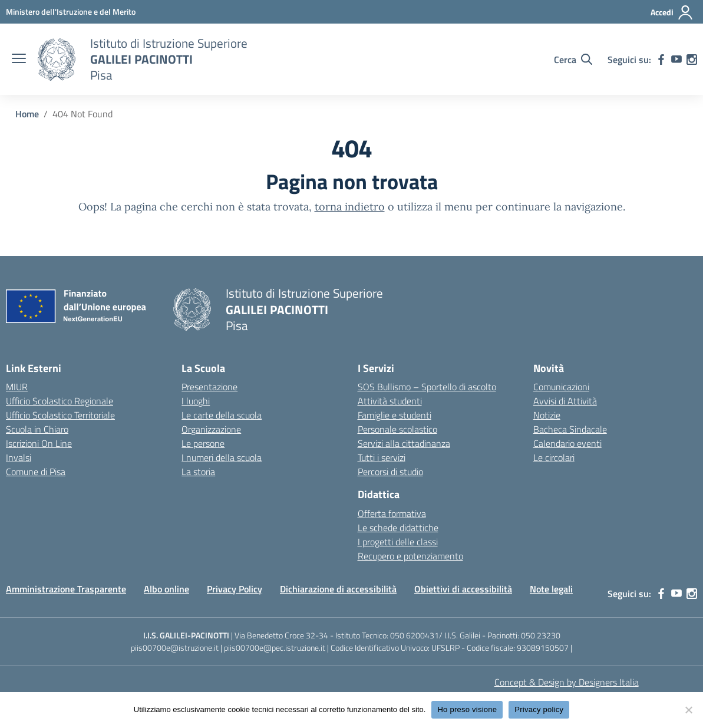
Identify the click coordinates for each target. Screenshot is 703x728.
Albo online (166, 589)
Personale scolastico (397, 429)
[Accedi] (672, 12)
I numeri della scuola (222, 457)
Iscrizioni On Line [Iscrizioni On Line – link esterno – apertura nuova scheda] (39, 443)
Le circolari (554, 457)
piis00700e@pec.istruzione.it (275, 648)
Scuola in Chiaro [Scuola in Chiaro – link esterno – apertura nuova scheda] (37, 429)
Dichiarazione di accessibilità (338, 589)
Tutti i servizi (382, 457)
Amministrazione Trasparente (66, 589)
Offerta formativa (392, 513)
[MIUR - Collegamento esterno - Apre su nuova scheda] (71, 11)
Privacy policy (539, 709)
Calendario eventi (567, 443)
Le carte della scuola (222, 415)
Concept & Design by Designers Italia (567, 682)
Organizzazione (211, 429)
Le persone (203, 443)
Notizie (547, 415)
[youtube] (676, 60)
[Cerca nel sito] (573, 60)
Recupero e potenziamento (410, 556)
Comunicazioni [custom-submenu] (561, 387)
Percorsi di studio (390, 472)
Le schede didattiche (398, 528)
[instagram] (692, 60)
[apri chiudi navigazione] (19, 60)
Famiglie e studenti (395, 415)
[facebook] (661, 60)
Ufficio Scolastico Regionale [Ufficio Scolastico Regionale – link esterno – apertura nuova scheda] (60, 401)
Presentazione (209, 387)
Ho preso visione (467, 709)
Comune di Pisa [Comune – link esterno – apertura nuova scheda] (36, 472)
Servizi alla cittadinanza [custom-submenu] (404, 443)
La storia (198, 472)
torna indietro (350, 207)
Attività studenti (390, 401)
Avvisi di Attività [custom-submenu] (565, 401)
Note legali (551, 589)
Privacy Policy (235, 589)
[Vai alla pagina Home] (27, 114)
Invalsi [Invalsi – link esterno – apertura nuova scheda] (19, 457)
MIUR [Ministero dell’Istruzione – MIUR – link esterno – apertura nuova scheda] (17, 387)
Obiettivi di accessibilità (463, 589)
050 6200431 (415, 635)
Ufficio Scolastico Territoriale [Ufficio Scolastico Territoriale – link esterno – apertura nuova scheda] (60, 415)
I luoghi (196, 401)
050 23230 (541, 635)
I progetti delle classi (398, 542)
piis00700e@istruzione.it (175, 648)
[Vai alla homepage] (57, 60)
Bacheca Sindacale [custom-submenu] (570, 429)
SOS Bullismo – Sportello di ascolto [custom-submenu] (427, 387)
